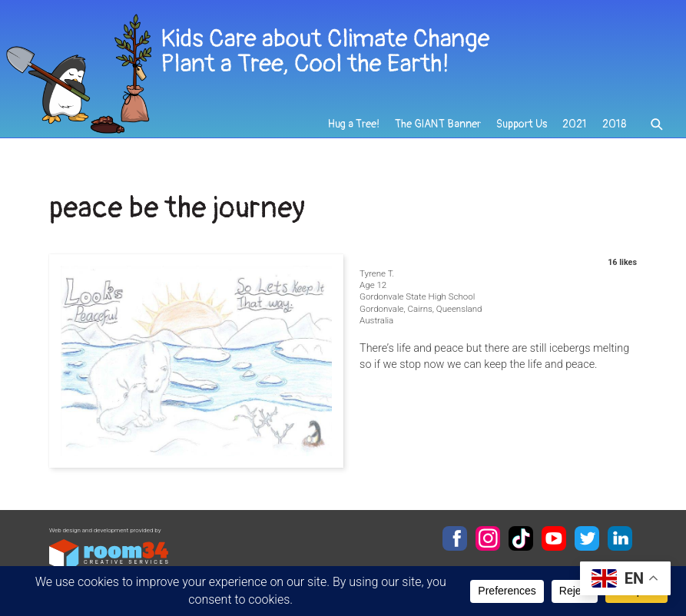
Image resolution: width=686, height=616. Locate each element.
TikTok (521, 538)
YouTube (554, 538)
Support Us (522, 124)
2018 (614, 124)
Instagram (488, 538)
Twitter (587, 538)
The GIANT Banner (438, 124)
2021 (575, 124)
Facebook (455, 538)
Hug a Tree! (354, 124)
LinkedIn (620, 538)
